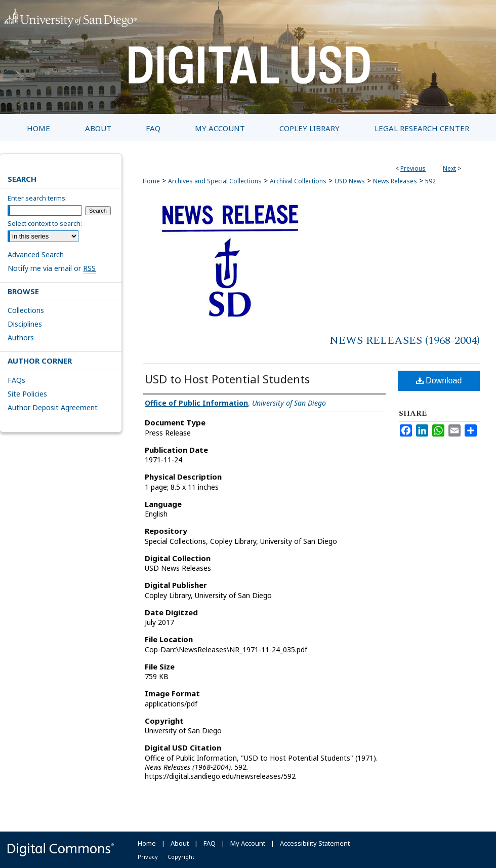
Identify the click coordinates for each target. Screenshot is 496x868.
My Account (248, 843)
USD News (350, 181)
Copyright (181, 857)
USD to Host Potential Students (227, 379)
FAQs (16, 380)
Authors (21, 338)
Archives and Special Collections (215, 181)
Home (151, 181)
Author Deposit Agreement (53, 407)
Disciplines (25, 324)
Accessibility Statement (315, 843)
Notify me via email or (52, 268)
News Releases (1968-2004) (405, 341)
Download (439, 381)
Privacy (148, 857)
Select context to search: (45, 223)
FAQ (210, 843)
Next (449, 168)
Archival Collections (298, 181)
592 (430, 181)
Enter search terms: (37, 198)
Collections (26, 310)
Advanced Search (36, 254)
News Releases (395, 181)
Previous (413, 168)
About (180, 843)
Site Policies (27, 394)
